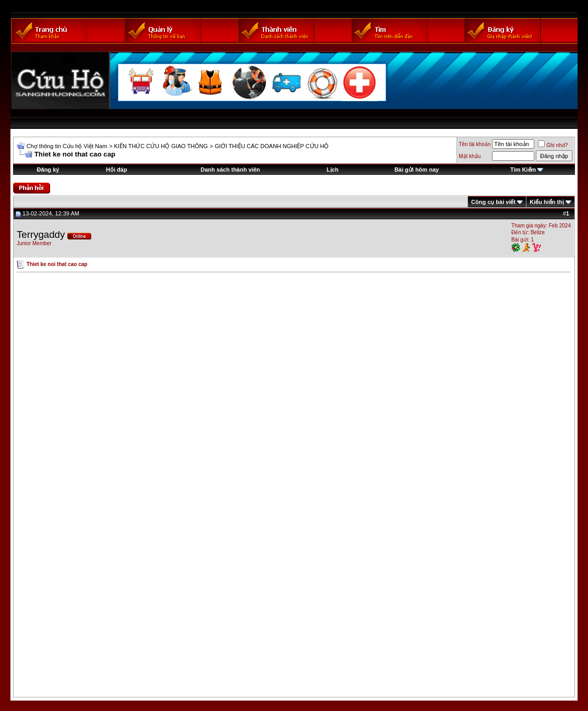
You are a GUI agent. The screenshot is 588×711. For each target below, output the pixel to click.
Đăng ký (48, 170)
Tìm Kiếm (523, 170)
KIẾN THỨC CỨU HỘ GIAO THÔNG (161, 146)
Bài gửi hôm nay (417, 170)
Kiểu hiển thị (547, 202)
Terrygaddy (41, 234)
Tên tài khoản (475, 144)
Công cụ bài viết (493, 202)
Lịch (333, 170)
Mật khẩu (470, 156)
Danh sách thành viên (231, 170)
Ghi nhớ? (553, 145)
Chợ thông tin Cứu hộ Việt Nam (67, 146)
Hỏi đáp (117, 170)
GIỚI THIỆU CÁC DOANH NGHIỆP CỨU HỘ (272, 146)
